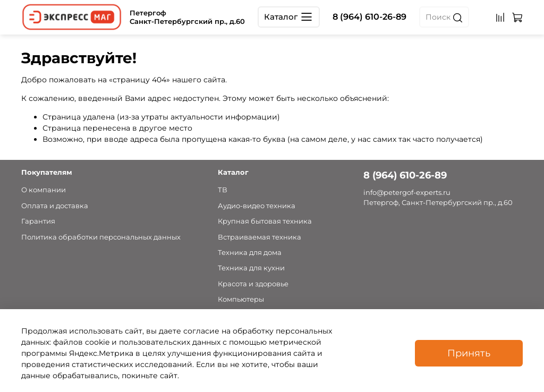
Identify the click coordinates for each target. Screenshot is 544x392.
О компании (44, 190)
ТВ (223, 190)
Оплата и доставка (55, 206)
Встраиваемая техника (260, 237)
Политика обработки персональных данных (101, 237)
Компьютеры (241, 299)
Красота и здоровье (253, 284)
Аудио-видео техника (257, 206)
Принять (469, 353)
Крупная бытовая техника (265, 221)
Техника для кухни (251, 268)
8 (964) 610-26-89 (369, 17)
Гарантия (38, 221)
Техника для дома (250, 253)
